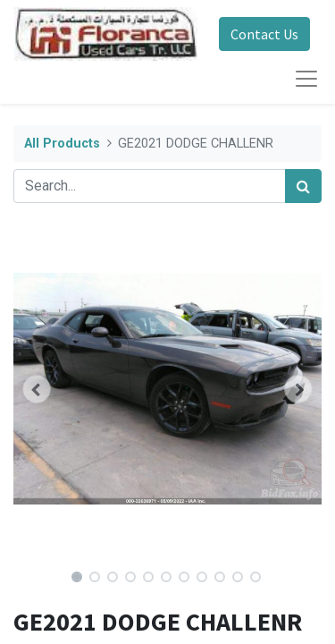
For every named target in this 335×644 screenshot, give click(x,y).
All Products (62, 144)
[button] (37, 389)
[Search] (303, 186)
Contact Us (264, 34)
